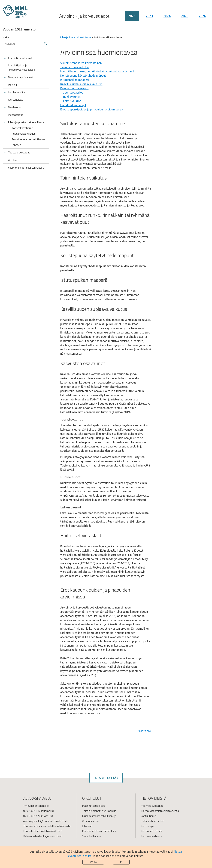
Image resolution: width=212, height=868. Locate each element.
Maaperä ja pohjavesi (20, 77)
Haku (6, 37)
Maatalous (14, 107)
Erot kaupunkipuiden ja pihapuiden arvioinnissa (95, 593)
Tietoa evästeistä (152, 836)
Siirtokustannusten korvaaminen (81, 63)
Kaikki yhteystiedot (152, 821)
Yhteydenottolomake (36, 806)
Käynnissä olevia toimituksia (99, 831)
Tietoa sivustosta (152, 831)
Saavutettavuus (92, 836)
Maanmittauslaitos (93, 806)
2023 (149, 16)
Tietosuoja (147, 826)
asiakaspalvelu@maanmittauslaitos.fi (46, 821)
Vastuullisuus (149, 816)
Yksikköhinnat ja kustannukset (26, 168)
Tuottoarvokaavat (19, 152)
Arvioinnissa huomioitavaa (28, 139)
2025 (185, 16)
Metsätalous (16, 115)
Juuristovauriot (73, 92)
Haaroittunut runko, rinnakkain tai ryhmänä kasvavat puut (97, 71)
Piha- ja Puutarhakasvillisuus (76, 37)
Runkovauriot (72, 97)
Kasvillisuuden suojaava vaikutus (81, 84)
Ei (121, 862)
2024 (167, 16)
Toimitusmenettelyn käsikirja (99, 811)
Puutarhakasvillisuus (24, 134)
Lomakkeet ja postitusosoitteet (43, 831)
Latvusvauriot (72, 101)
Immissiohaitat (17, 92)
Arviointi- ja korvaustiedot (84, 16)
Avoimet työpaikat (152, 806)
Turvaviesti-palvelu (35, 826)
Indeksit (13, 85)
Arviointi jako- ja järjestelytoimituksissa (21, 67)
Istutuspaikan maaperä (75, 80)
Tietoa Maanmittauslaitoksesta (160, 811)
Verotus (13, 160)
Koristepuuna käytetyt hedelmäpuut (83, 76)
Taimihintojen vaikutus (75, 67)
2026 (202, 16)
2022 (132, 16)
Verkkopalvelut (91, 821)
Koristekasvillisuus (22, 128)
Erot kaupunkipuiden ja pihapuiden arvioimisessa (92, 109)
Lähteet (16, 145)
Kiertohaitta (15, 100)
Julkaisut (87, 826)
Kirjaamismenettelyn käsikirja (99, 816)
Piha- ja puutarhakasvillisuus (26, 122)
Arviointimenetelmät (20, 58)
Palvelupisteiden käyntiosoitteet (43, 836)
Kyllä (93, 862)
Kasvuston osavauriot (74, 88)
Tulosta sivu (144, 731)
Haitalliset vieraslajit (73, 105)
